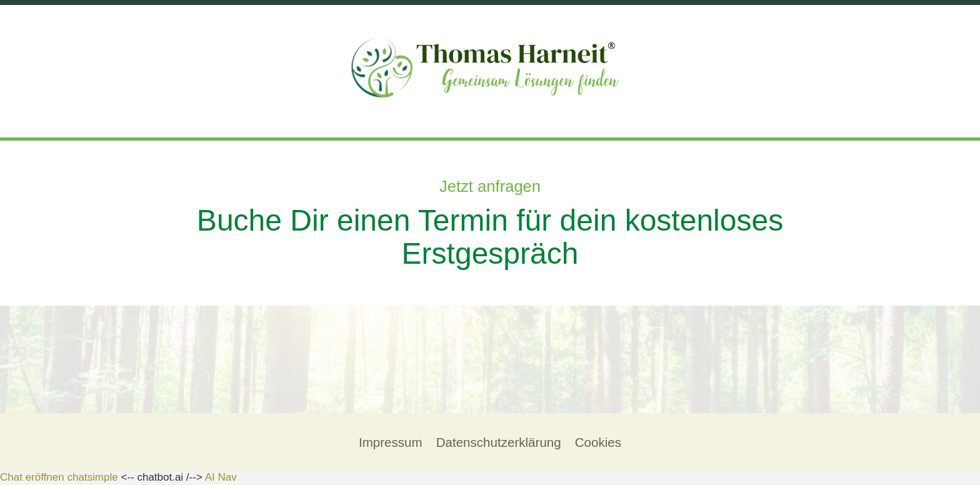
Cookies (598, 442)
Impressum (391, 442)
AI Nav (221, 477)
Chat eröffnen (32, 477)
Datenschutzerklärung (499, 442)
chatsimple (92, 477)
